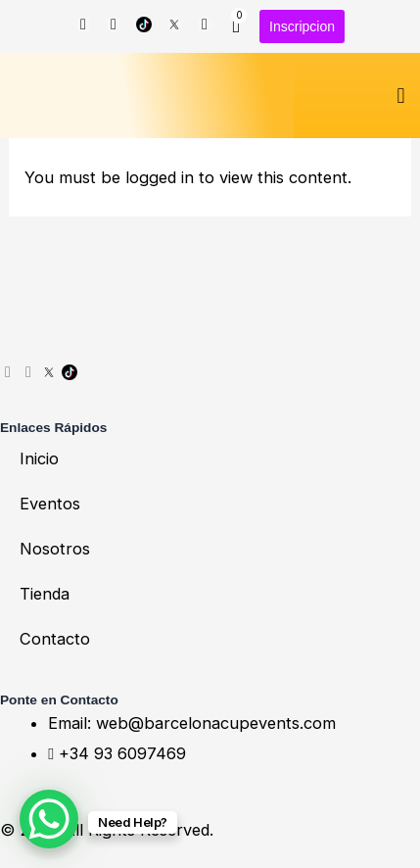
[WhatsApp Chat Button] (49, 819)
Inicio (39, 458)
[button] (401, 96)
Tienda (45, 594)
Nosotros (55, 549)
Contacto (55, 639)
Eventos (50, 504)
